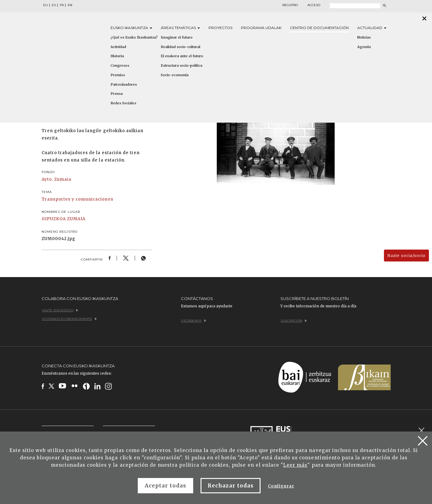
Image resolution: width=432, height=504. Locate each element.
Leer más (295, 465)
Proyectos (220, 28)
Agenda (364, 47)
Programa (261, 28)
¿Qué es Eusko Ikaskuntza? (134, 37)
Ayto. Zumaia (56, 179)
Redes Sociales (123, 103)
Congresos (120, 65)
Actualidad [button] (372, 28)
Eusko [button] (131, 28)
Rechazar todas (231, 486)
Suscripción (294, 321)
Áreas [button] (180, 28)
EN (70, 5)
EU (45, 5)
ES (54, 5)
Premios (118, 75)
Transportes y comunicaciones (77, 199)
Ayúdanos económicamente (69, 319)
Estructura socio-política (182, 65)
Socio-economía (175, 75)
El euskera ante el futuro (182, 56)
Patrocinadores (124, 84)
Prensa (117, 94)
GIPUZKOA (54, 219)
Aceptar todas (166, 486)
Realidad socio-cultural (180, 47)
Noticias (364, 37)
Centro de (319, 28)
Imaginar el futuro (177, 37)
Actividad (118, 47)
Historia (117, 56)
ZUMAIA (76, 219)
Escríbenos (194, 321)
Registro (290, 5)
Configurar (281, 486)
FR (62, 5)
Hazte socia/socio (406, 256)
